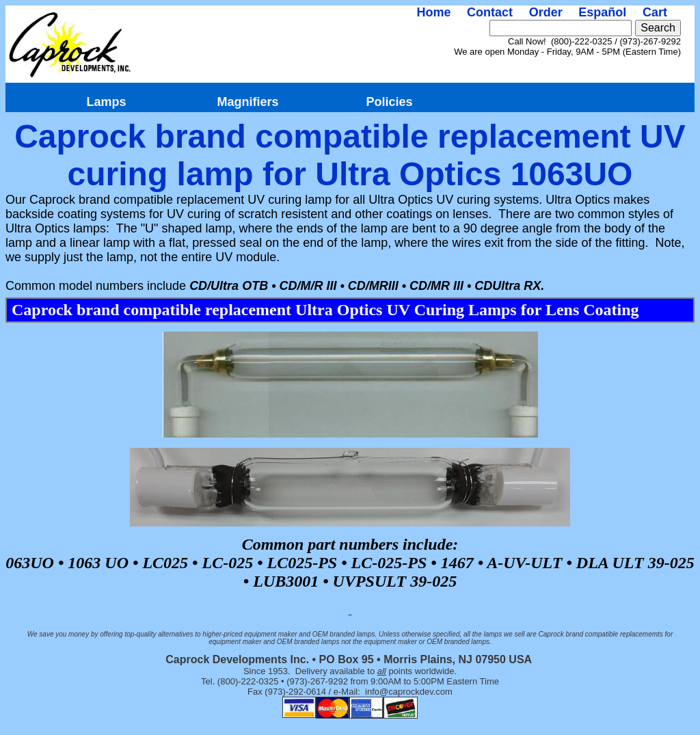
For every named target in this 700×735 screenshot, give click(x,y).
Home (433, 12)
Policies (389, 102)
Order (546, 12)
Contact (490, 12)
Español (602, 12)
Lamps (106, 102)
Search (658, 28)
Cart (655, 12)
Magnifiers (247, 102)
